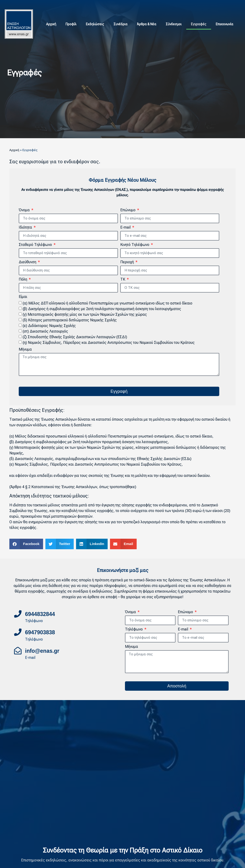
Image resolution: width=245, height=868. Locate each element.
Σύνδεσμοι (174, 24)
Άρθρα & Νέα (147, 24)
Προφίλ (71, 24)
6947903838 (40, 632)
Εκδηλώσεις (95, 24)
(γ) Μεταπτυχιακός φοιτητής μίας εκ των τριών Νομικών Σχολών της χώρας (85, 314)
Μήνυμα (25, 350)
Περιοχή (128, 262)
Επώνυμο (128, 210)
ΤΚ (123, 280)
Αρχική (51, 24)
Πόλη (23, 280)
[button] (26, 544)
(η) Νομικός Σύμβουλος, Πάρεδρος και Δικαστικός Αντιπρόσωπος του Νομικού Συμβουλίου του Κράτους (109, 343)
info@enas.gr (42, 651)
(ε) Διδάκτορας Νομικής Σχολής (49, 326)
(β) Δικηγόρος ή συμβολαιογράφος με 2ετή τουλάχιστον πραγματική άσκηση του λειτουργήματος (102, 309)
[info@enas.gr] (18, 651)
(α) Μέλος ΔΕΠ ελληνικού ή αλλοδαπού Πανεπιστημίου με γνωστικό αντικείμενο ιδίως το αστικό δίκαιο (108, 303)
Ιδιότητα (26, 228)
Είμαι (23, 297)
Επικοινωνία (225, 24)
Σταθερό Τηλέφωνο (36, 245)
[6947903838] (18, 632)
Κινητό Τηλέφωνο (135, 245)
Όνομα (25, 210)
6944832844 (40, 614)
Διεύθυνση (28, 262)
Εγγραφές (199, 24)
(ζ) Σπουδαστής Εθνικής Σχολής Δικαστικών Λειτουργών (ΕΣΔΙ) (75, 337)
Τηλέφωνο (134, 629)
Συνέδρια (121, 24)
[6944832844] (18, 614)
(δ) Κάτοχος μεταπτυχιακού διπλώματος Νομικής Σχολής (70, 320)
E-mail (126, 228)
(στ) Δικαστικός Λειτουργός (45, 331)
